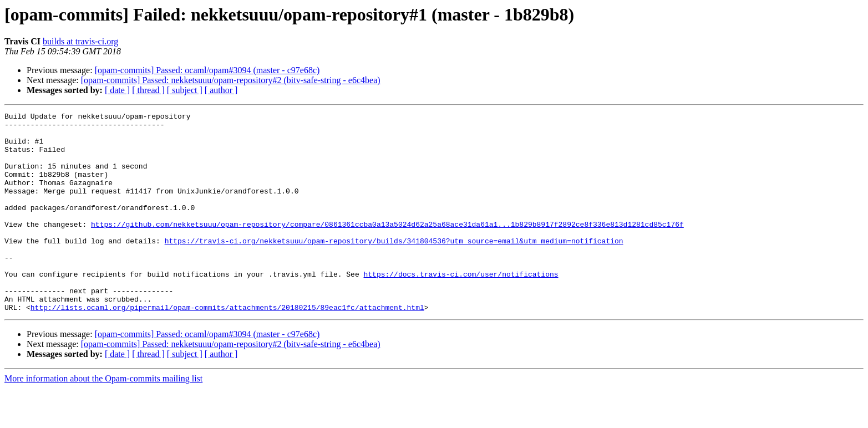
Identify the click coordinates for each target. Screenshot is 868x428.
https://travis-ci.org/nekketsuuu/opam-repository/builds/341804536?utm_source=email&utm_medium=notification (394, 267)
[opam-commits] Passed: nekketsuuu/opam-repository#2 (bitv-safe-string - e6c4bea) (231, 80)
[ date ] (117, 90)
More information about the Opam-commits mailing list (103, 418)
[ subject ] (185, 90)
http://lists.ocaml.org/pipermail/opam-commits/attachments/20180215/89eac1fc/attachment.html (227, 347)
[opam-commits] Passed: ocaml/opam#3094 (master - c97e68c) (207, 70)
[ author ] (221, 90)
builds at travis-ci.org (80, 41)
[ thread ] (148, 90)
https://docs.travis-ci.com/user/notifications (461, 307)
